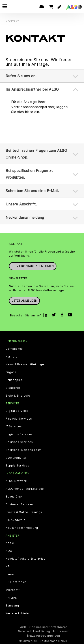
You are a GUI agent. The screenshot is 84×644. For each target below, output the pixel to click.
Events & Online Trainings (24, 512)
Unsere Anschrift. (21, 204)
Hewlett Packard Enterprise (26, 558)
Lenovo (11, 574)
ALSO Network (16, 481)
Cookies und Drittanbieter (48, 627)
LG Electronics (16, 582)
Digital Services (17, 411)
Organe (11, 372)
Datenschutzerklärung (34, 631)
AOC (9, 551)
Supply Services (17, 466)
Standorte (13, 388)
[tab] (42, 76)
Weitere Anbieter (18, 613)
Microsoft (13, 590)
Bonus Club (14, 496)
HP (8, 566)
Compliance (14, 349)
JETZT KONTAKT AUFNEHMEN (33, 266)
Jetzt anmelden (24, 301)
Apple (10, 543)
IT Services (14, 427)
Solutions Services (19, 442)
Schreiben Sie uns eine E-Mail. (32, 190)
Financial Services (19, 419)
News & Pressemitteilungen (26, 364)
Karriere (12, 357)
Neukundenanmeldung (25, 217)
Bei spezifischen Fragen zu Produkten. (30, 174)
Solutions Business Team (24, 450)
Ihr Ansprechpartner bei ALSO (32, 89)
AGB (23, 627)
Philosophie (14, 380)
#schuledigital (16, 458)
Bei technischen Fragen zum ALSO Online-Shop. (36, 154)
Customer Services (20, 504)
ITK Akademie (15, 520)
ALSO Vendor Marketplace (25, 489)
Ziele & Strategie (18, 396)
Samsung (12, 605)
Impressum (61, 631)
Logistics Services (19, 434)
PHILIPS (11, 598)
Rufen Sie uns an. (21, 76)
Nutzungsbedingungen (43, 635)
